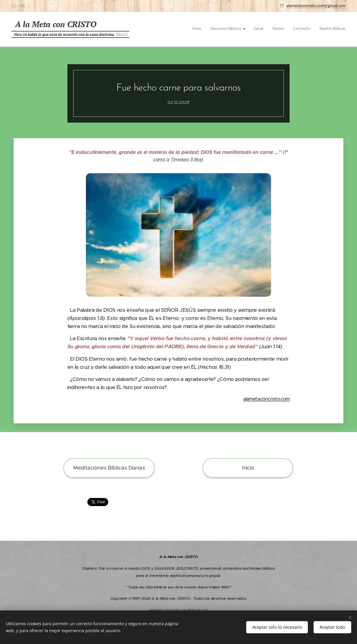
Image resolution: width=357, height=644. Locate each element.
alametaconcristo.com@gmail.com (316, 5)
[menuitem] (298, 29)
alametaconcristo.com (267, 399)
